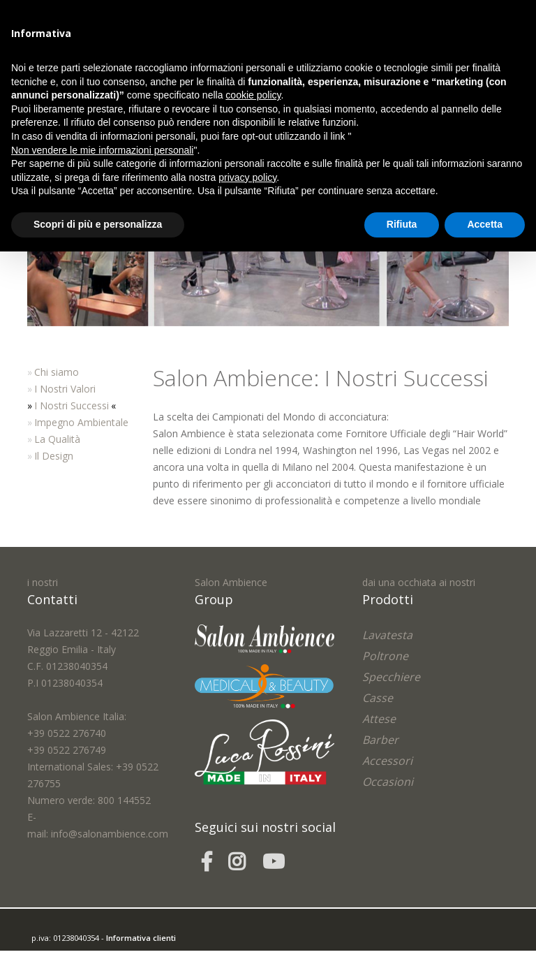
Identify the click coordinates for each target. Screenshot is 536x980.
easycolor (128, 955)
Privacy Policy (79, 971)
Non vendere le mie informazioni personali (102, 150)
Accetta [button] (485, 224)
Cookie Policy (130, 971)
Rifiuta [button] (402, 224)
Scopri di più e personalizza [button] (98, 224)
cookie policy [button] (253, 95)
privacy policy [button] (247, 177)
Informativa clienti (141, 938)
